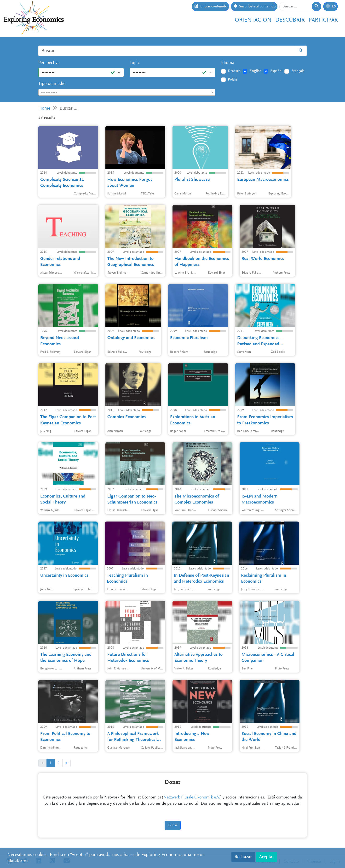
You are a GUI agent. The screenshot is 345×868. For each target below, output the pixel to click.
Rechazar (243, 857)
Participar (323, 20)
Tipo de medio (52, 84)
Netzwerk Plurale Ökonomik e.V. (192, 798)
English (256, 71)
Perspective (49, 63)
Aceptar (267, 857)
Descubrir (290, 20)
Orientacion (253, 20)
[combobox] (127, 92)
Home (44, 108)
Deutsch (234, 71)
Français (298, 71)
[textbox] (127, 93)
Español (276, 71)
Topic (135, 63)
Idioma (228, 63)
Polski (232, 80)
